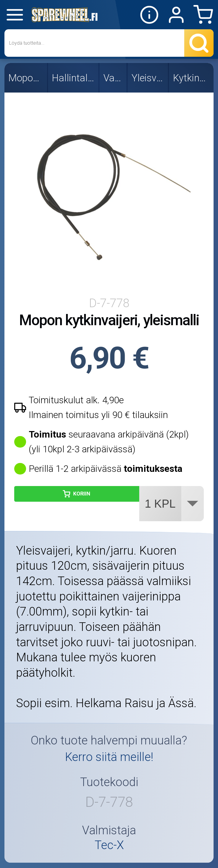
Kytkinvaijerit (192, 78)
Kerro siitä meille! (109, 757)
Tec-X (109, 845)
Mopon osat (26, 78)
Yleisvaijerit (148, 78)
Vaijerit (114, 78)
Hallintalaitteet (74, 78)
